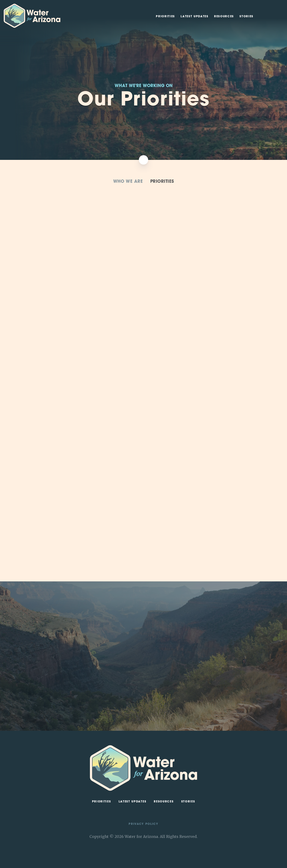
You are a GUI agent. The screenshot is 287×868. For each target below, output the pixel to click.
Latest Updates (195, 17)
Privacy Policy (143, 824)
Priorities (165, 17)
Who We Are (128, 182)
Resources (224, 17)
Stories (246, 17)
